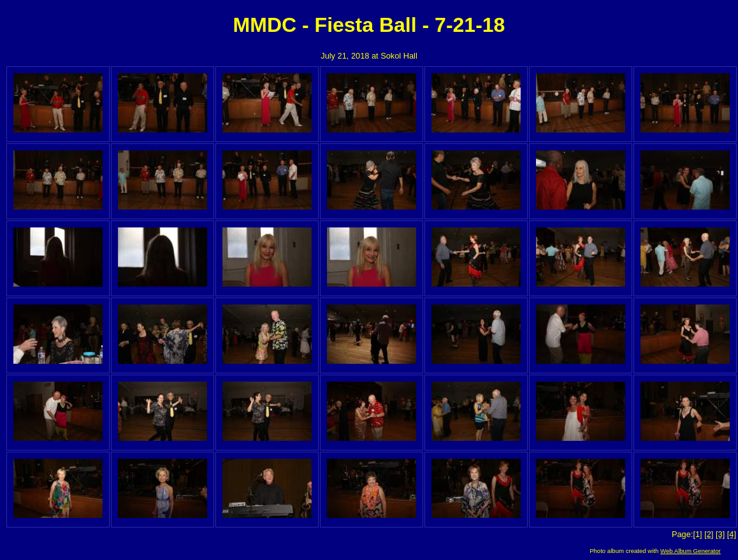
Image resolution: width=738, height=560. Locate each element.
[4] (732, 534)
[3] (720, 534)
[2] (709, 534)
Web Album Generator (691, 551)
